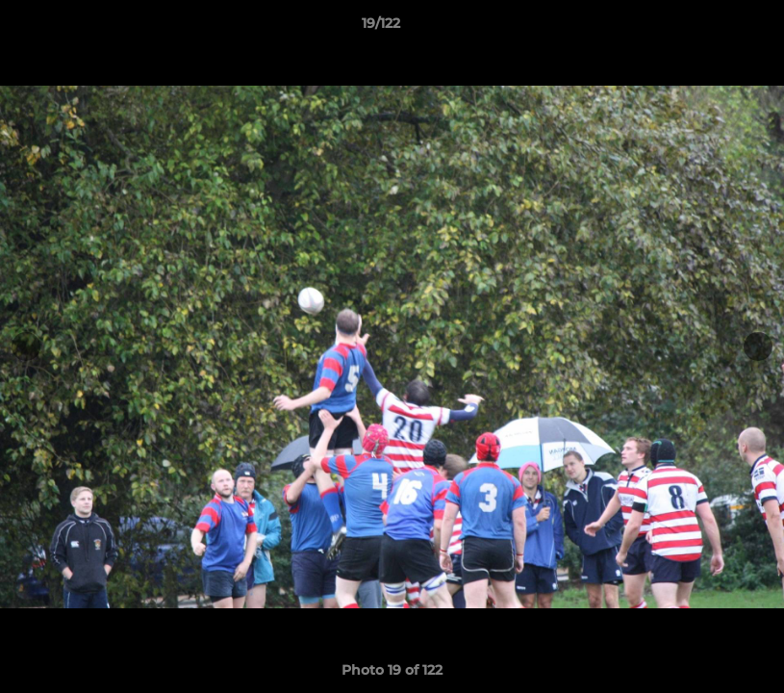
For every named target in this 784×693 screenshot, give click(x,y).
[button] (703, 28)
